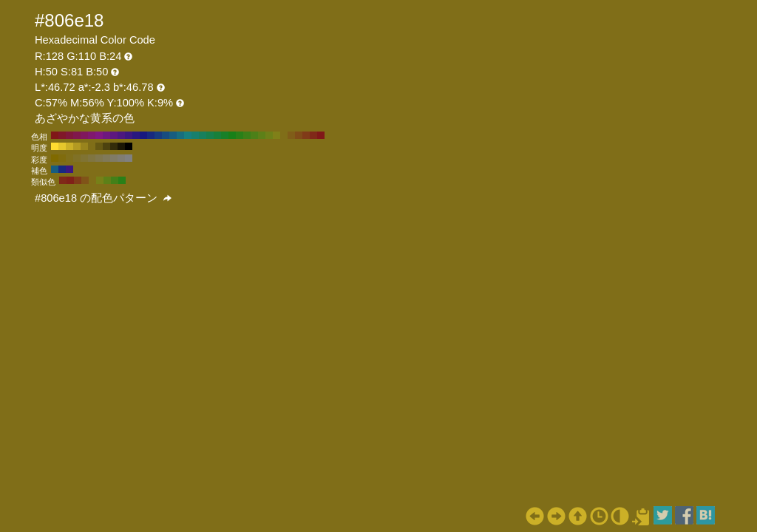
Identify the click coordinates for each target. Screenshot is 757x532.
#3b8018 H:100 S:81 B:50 (247, 135)
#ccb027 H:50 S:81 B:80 (69, 146)
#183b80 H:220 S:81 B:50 (158, 135)
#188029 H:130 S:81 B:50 (225, 135)
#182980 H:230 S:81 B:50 (151, 135)
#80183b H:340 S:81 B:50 (69, 135)
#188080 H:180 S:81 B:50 (188, 135)
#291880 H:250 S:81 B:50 (136, 135)
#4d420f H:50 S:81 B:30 (106, 146)
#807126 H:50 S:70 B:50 (77, 158)
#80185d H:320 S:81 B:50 (84, 135)
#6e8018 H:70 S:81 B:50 (269, 135)
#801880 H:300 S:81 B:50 (99, 135)
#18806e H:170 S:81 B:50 (195, 135)
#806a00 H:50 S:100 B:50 (55, 158)
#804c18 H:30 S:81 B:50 (299, 135)
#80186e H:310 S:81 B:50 (92, 135)
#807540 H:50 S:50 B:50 (92, 158)
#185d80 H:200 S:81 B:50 (173, 135)
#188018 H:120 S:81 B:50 (232, 135)
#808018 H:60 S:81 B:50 (276, 135)
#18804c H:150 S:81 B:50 (210, 135)
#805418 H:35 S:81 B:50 (85, 180)
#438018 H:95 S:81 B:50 (115, 180)
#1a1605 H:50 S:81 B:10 (121, 146)
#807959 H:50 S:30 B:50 (106, 158)
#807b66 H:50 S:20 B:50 (114, 158)
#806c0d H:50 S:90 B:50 (62, 158)
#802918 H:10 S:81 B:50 (313, 135)
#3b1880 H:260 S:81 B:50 (129, 135)
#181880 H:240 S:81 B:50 (143, 135)
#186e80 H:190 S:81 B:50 (180, 135)
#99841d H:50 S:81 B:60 (84, 146)
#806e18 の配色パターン (103, 198)
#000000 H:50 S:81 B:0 (129, 146)
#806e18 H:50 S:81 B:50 (284, 135)
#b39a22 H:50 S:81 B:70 (77, 146)
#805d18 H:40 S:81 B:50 (291, 135)
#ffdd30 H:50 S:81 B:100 (55, 146)
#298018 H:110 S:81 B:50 (240, 135)
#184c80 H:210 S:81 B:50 (166, 135)
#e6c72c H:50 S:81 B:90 (62, 146)
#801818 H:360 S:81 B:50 (55, 135)
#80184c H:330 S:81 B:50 (77, 135)
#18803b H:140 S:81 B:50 (217, 135)
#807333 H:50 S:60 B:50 (84, 158)
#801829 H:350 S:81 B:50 (62, 135)
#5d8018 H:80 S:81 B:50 (262, 135)
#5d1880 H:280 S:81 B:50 (114, 135)
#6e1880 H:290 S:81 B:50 (106, 135)
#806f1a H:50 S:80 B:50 (69, 158)
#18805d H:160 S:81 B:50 (203, 135)
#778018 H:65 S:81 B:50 (100, 180)
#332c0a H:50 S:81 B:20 (114, 146)
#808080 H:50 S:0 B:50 (129, 158)
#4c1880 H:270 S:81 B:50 (121, 135)
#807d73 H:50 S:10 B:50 (121, 158)
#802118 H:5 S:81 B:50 (70, 180)
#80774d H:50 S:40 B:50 (99, 158)
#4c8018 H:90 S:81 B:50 (254, 135)
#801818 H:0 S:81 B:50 (321, 135)
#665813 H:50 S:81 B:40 (99, 146)
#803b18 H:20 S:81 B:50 (306, 135)
